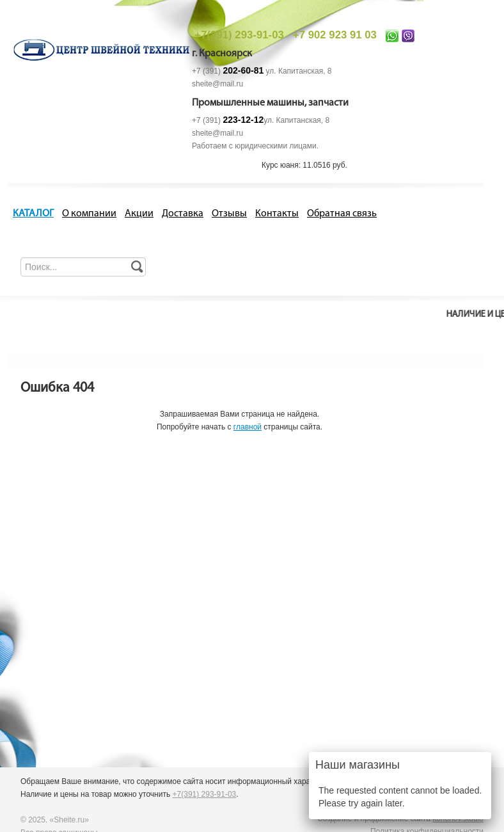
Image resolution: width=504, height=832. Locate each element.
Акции (139, 214)
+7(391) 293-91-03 (239, 35)
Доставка (183, 214)
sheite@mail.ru (217, 84)
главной (248, 427)
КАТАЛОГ (33, 214)
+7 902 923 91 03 (335, 35)
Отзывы (229, 214)
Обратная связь (342, 214)
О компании (89, 214)
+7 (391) (228, 71)
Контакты (277, 214)
